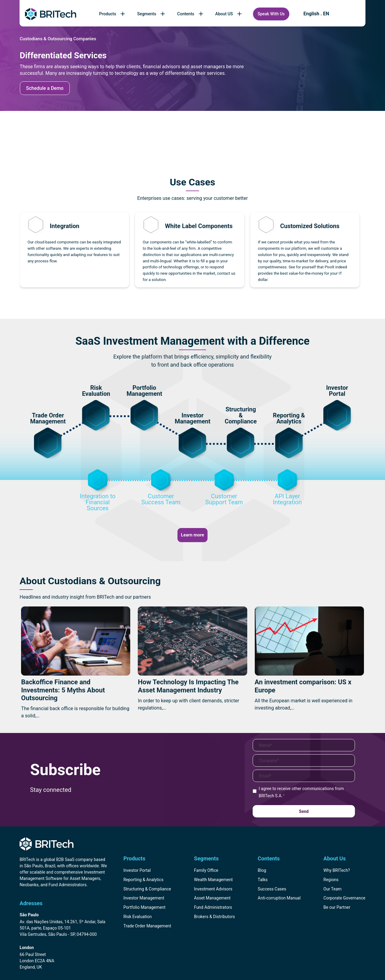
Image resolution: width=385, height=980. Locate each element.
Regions (331, 880)
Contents (191, 14)
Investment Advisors (213, 889)
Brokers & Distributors (214, 917)
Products (113, 14)
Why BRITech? (337, 870)
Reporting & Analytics (143, 880)
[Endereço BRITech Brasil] (65, 925)
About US (229, 14)
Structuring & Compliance (147, 889)
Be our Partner (337, 907)
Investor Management (144, 898)
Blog (262, 870)
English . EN (316, 14)
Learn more (193, 535)
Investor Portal (137, 870)
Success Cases (272, 889)
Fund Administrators (213, 907)
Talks (263, 880)
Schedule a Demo (45, 88)
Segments (152, 14)
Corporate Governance (344, 898)
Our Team (332, 889)
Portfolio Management (144, 907)
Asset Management (212, 898)
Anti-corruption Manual (279, 898)
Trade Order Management (147, 926)
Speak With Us (271, 14)
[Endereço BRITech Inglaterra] (65, 958)
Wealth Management (213, 880)
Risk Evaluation (137, 917)
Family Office (206, 870)
